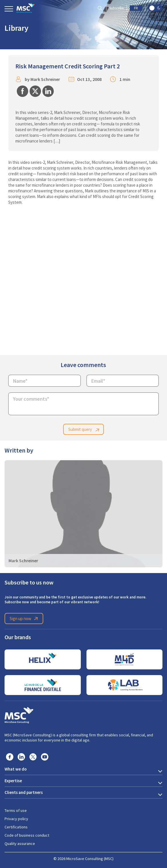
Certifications (16, 827)
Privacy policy (16, 819)
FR (136, 8)
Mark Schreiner (45, 79)
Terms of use (16, 810)
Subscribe (117, 8)
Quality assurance (20, 843)
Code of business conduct (27, 835)
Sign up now (25, 619)
